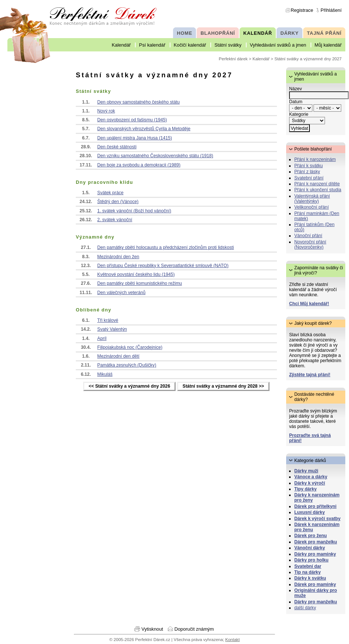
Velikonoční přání (311, 207)
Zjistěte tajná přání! (310, 375)
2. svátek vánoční (115, 220)
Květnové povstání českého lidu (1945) (136, 274)
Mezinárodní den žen (118, 257)
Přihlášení (331, 10)
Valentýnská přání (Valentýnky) (312, 199)
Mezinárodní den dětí (118, 356)
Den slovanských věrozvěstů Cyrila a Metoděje (144, 129)
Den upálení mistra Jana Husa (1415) (135, 138)
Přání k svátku (309, 166)
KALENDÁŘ (258, 33)
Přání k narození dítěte (317, 184)
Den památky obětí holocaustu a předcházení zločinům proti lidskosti (166, 247)
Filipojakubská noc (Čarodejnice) (130, 347)
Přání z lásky (307, 172)
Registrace (302, 10)
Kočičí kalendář (190, 45)
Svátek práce (110, 193)
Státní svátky (228, 45)
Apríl (102, 338)
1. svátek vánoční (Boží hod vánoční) (134, 211)
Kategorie (299, 114)
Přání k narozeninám (315, 159)
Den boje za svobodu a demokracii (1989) (139, 165)
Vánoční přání (308, 236)
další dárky (305, 608)
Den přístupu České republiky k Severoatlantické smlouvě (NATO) (163, 266)
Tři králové (108, 320)
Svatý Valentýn (112, 329)
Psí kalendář (152, 45)
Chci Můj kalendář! (309, 304)
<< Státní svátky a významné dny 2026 (129, 387)
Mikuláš (105, 374)
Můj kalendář (328, 45)
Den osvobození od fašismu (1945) (132, 120)
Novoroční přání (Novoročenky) (310, 245)
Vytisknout (153, 629)
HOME (185, 33)
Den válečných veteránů (121, 293)
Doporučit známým (194, 629)
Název (295, 89)
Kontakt (232, 640)
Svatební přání (309, 178)
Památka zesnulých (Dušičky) (127, 365)
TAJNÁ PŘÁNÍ (324, 33)
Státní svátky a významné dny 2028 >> (223, 387)
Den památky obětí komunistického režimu (140, 283)
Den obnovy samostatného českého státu (138, 102)
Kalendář (121, 45)
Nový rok (106, 111)
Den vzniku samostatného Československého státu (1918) (155, 156)
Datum (296, 102)
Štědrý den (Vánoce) (118, 202)
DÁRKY (289, 33)
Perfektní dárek (233, 59)
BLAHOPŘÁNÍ (218, 33)
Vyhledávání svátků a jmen (278, 45)
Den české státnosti (117, 147)
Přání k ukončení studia (318, 190)
